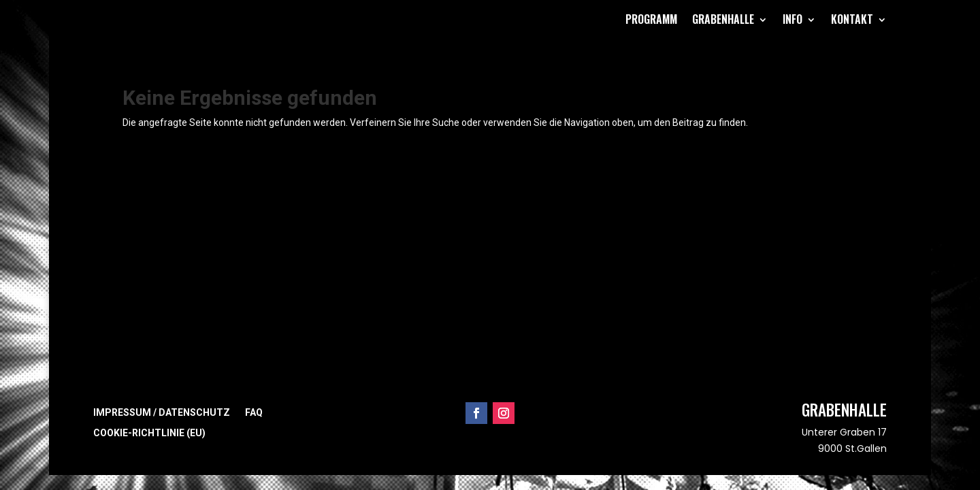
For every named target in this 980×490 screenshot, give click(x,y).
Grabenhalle (723, 19)
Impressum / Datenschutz (162, 413)
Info (793, 19)
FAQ (254, 413)
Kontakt (852, 19)
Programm (651, 19)
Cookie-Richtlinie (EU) (149, 433)
